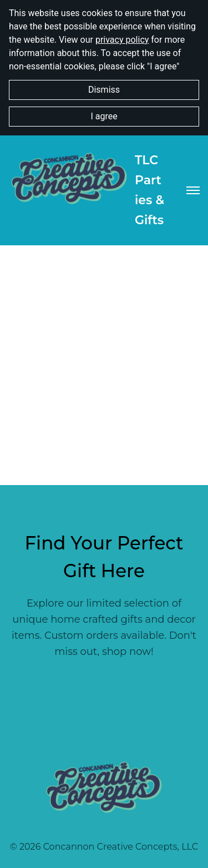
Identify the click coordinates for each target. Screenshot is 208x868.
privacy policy (122, 40)
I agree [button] (104, 116)
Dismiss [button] (104, 90)
